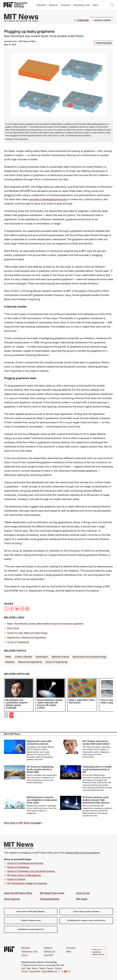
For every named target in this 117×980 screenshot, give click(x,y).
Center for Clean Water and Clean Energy (27, 633)
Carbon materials (23, 657)
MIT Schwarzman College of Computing (27, 883)
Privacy (25, 971)
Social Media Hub (49, 971)
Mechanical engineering (30, 662)
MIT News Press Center (52, 893)
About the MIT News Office (18, 893)
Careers (50, 968)
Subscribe (83, 20)
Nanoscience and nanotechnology (89, 657)
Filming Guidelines (50, 899)
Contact (58, 968)
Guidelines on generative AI (31, 929)
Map (29, 968)
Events (35, 968)
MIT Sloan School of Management (24, 875)
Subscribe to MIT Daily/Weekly (31, 912)
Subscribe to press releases (86, 912)
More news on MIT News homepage (23, 823)
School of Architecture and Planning (25, 863)
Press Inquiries (12, 899)
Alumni (25, 955)
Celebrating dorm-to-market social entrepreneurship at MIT (97, 769)
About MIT (49, 955)
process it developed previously (48, 199)
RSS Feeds (82, 899)
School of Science (16, 879)
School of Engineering (18, 642)
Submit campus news (31, 920)
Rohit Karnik (13, 628)
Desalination (42, 657)
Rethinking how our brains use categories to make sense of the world (42, 800)
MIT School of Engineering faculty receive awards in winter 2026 (40, 769)
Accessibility (35, 971)
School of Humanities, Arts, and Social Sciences (31, 871)
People (42, 968)
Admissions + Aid (81, 5)
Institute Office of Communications (82, 853)
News (69, 951)
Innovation (65, 5)
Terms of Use (83, 893)
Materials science (60, 657)
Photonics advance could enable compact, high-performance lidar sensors (96, 800)
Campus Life (49, 951)
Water (8, 657)
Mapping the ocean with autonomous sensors (39, 742)
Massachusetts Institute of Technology (39, 962)
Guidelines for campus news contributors (86, 920)
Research (53, 5)
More (96, 5)
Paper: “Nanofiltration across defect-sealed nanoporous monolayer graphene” (45, 624)
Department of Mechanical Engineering (26, 637)
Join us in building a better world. (99, 952)
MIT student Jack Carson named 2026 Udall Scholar (96, 742)
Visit (23, 968)
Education (41, 5)
